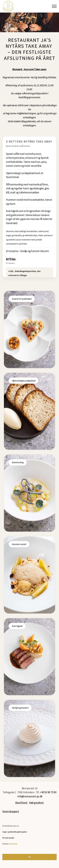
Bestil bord (21, 803)
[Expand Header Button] (54, 6)
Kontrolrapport (11, 811)
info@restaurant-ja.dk (30, 796)
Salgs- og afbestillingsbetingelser (15, 832)
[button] (29, 857)
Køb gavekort (36, 803)
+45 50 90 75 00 (48, 792)
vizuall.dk (13, 844)
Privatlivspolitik (8, 838)
